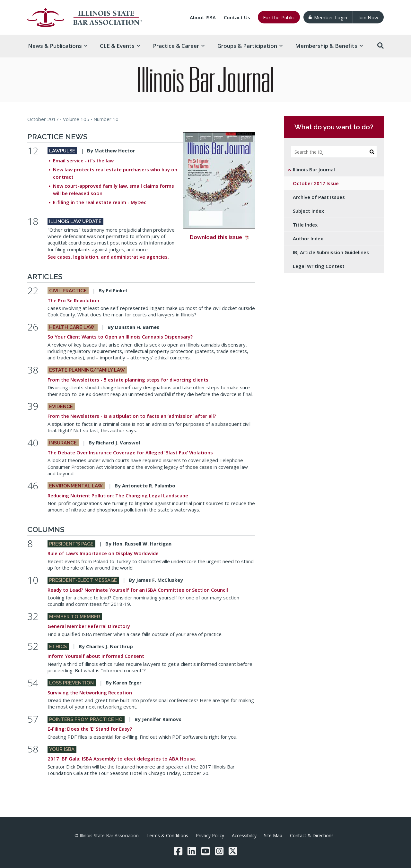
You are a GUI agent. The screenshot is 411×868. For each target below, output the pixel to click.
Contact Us (237, 17)
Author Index (308, 238)
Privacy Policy (210, 835)
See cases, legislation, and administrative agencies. (108, 257)
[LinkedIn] (192, 851)
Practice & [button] (179, 46)
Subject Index (308, 211)
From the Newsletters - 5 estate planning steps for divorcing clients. (129, 380)
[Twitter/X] (233, 851)
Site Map (273, 835)
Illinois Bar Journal (314, 169)
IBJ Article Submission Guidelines (331, 252)
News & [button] (58, 46)
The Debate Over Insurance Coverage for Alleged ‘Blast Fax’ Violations (130, 452)
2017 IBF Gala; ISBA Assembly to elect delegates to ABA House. (122, 759)
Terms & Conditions (167, 835)
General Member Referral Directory (89, 626)
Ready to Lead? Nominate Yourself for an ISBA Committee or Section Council (138, 590)
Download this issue (219, 186)
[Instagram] (219, 851)
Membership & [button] (329, 46)
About (203, 17)
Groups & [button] (250, 46)
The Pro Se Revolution (73, 300)
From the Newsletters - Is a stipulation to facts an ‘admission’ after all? (132, 416)
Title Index (305, 225)
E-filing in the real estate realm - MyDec (100, 202)
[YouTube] (205, 851)
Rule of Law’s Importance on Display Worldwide (103, 553)
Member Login (328, 17)
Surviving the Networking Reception (90, 692)
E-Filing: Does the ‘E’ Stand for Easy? (90, 729)
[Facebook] (178, 851)
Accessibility (244, 835)
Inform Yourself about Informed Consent (96, 656)
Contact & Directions (312, 835)
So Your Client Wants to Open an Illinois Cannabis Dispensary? (120, 337)
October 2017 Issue (316, 183)
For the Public (279, 17)
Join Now (368, 17)
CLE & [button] (120, 46)
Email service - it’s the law (83, 160)
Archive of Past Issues (319, 197)
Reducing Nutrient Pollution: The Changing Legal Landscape (118, 495)
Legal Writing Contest (319, 266)
